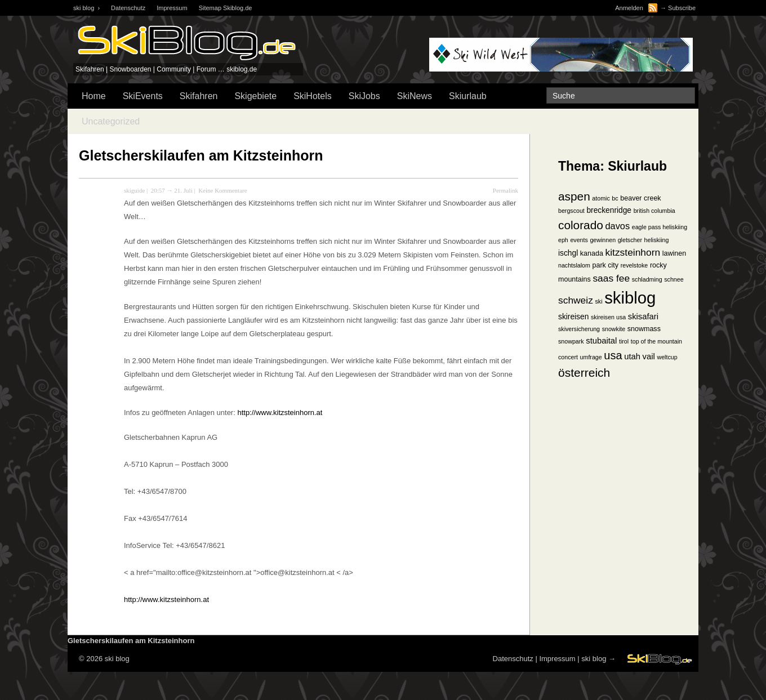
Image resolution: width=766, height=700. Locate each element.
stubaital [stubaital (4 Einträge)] (601, 341)
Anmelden (629, 8)
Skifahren (199, 96)
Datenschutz (128, 8)
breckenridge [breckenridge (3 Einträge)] (609, 210)
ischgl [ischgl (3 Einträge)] (568, 253)
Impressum (172, 8)
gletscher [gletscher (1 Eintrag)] (630, 240)
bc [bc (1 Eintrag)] (615, 198)
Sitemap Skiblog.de (226, 8)
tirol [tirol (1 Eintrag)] (624, 341)
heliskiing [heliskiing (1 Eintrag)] (657, 240)
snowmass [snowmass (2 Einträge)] (644, 329)
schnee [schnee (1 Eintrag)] (674, 279)
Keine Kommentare (222, 190)
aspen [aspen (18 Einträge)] (574, 196)
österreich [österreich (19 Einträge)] (584, 373)
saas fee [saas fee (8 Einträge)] (611, 278)
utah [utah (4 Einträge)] (632, 356)
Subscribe (682, 8)
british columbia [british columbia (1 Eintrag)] (654, 211)
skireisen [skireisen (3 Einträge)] (573, 317)
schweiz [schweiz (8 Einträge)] (576, 300)
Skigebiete (255, 96)
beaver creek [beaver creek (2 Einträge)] (640, 198)
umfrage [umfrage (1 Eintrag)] (591, 357)
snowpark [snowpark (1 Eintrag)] (571, 341)
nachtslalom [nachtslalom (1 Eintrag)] (574, 265)
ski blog (594, 659)
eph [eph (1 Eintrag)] (563, 240)
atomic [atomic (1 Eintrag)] (601, 198)
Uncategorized (111, 121)
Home (94, 96)
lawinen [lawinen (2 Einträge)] (674, 253)
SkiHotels (313, 96)
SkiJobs (364, 96)
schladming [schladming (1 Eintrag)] (647, 279)
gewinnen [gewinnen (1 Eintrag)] (603, 240)
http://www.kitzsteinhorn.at (280, 413)
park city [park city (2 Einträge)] (606, 265)
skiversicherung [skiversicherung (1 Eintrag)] (579, 329)
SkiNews (415, 96)
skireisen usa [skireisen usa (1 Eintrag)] (608, 317)
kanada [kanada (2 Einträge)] (592, 253)
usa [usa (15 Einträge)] (613, 355)
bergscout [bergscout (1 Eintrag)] (571, 211)
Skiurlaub (468, 96)
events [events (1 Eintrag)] (579, 240)
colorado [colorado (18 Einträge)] (581, 225)
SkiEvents (143, 96)
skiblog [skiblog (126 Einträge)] (630, 298)
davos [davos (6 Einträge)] (617, 226)
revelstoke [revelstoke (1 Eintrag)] (634, 265)
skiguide (134, 190)
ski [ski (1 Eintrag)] (598, 301)
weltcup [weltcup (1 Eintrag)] (667, 357)
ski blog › (86, 8)
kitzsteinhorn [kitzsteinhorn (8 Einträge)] (633, 252)
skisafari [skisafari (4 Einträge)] (643, 316)
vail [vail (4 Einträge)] (649, 356)
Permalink (506, 190)
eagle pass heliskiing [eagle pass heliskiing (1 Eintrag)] (660, 227)
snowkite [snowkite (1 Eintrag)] (614, 329)
